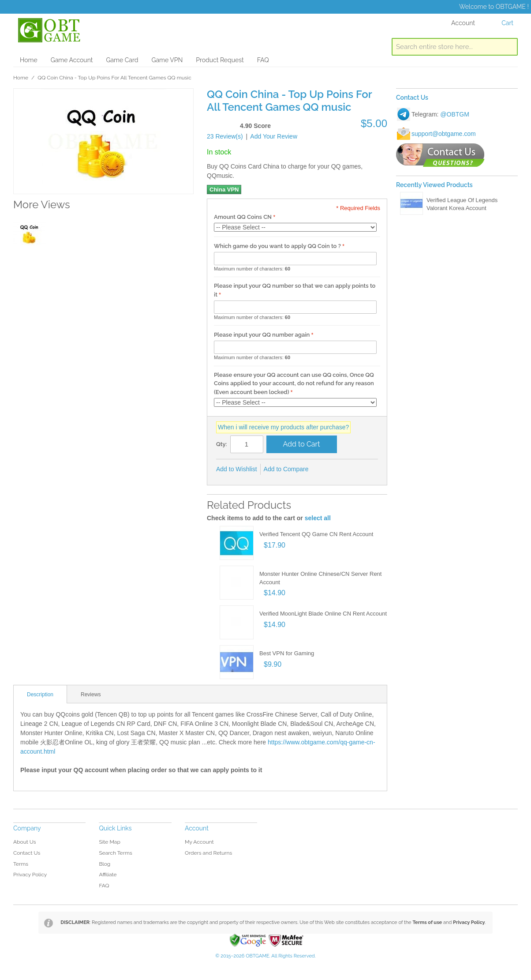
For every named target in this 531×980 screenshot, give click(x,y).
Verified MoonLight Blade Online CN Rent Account (323, 614)
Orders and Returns (208, 853)
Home (29, 60)
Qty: (222, 444)
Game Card (122, 60)
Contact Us (27, 853)
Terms (21, 864)
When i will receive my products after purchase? (283, 427)
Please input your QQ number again (262, 335)
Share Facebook (327, 469)
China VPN (224, 190)
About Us (25, 842)
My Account (199, 842)
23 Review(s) (225, 136)
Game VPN (167, 60)
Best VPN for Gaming (287, 653)
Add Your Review (274, 136)
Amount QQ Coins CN (243, 217)
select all (318, 518)
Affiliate (108, 875)
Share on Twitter (345, 469)
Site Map (109, 842)
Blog (105, 864)
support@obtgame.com (444, 134)
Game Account (72, 60)
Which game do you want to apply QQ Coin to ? (277, 246)
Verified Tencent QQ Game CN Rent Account (316, 534)
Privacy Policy (30, 875)
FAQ (263, 60)
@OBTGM (455, 114)
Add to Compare (286, 469)
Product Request (220, 60)
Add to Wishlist (237, 469)
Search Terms (115, 853)
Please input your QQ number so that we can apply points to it (295, 290)
